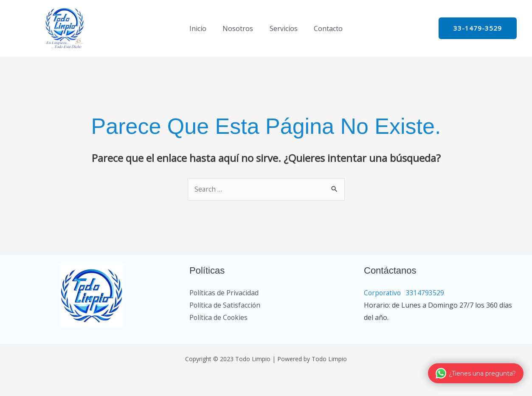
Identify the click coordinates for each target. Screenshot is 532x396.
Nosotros (239, 28)
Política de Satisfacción (225, 305)
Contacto (324, 28)
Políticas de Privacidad (224, 293)
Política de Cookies (219, 318)
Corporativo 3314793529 (420, 293)
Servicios (282, 28)
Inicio (202, 28)
